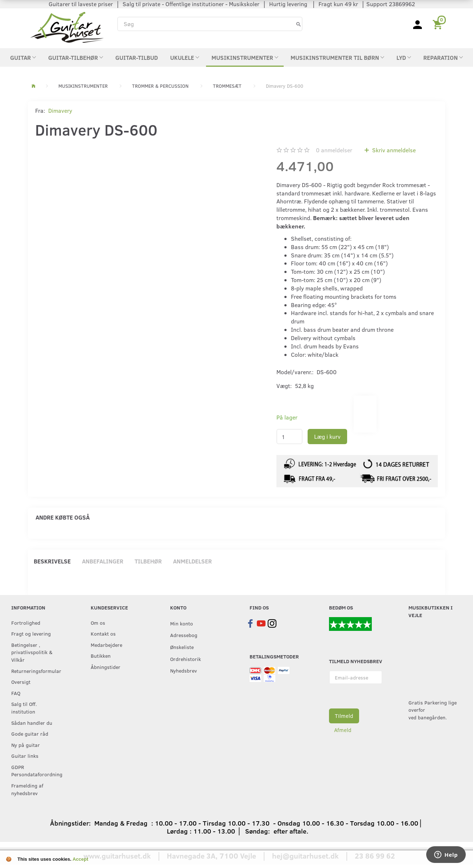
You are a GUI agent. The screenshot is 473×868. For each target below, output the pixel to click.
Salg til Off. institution (24, 708)
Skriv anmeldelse (393, 150)
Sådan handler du (32, 723)
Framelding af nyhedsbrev (27, 789)
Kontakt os (103, 633)
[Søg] (299, 24)
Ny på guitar (26, 745)
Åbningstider (106, 667)
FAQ (16, 693)
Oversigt (21, 682)
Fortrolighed (26, 623)
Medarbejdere (106, 645)
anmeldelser (334, 150)
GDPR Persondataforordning (36, 771)
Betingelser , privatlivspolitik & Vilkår (32, 652)
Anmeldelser (192, 561)
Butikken (101, 656)
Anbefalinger (103, 561)
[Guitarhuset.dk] (67, 27)
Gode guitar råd (30, 733)
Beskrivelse (52, 561)
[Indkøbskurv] (439, 24)
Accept (80, 859)
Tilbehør (148, 561)
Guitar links (25, 756)
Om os (98, 623)
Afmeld (343, 730)
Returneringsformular (36, 671)
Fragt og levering (31, 633)
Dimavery (60, 110)
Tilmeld (344, 716)
